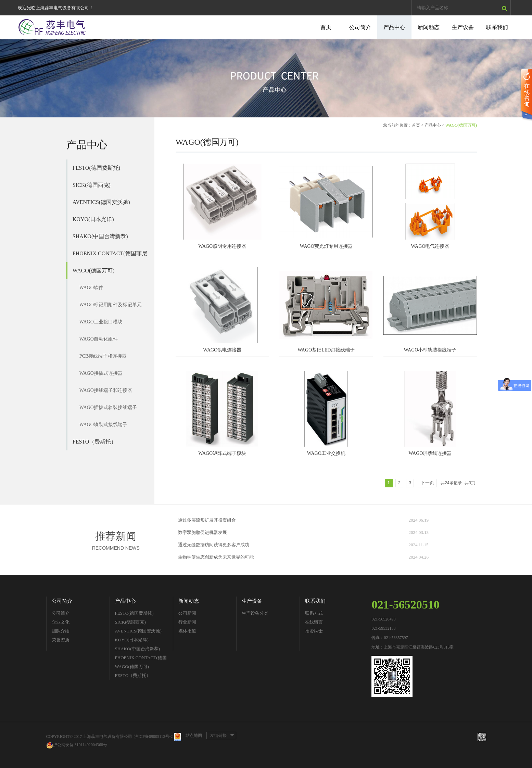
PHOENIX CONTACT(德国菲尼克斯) (110, 256)
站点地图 (194, 735)
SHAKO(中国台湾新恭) (100, 236)
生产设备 (463, 27)
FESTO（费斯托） (95, 442)
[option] (266, 78)
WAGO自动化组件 (99, 339)
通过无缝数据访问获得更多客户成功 (214, 545)
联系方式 (314, 613)
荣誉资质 (61, 640)
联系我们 (497, 27)
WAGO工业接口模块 (101, 322)
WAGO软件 (91, 288)
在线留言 (314, 622)
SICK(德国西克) (92, 185)
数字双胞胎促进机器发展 (202, 532)
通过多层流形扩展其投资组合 (207, 520)
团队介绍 (61, 631)
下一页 (427, 483)
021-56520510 (405, 605)
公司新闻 (187, 613)
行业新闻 (187, 622)
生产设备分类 (255, 613)
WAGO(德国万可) (94, 271)
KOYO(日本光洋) (93, 219)
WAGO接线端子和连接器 (106, 390)
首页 (326, 27)
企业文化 (61, 622)
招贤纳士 (314, 631)
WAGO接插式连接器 (101, 373)
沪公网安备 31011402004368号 (77, 745)
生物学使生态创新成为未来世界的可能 (216, 557)
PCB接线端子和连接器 (103, 356)
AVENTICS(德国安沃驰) (101, 202)
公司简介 (360, 27)
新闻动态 (429, 27)
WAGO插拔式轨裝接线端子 (108, 407)
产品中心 (394, 27)
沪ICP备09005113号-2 (153, 737)
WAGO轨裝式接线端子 (103, 425)
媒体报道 (187, 631)
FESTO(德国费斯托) (96, 168)
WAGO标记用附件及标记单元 (111, 305)
